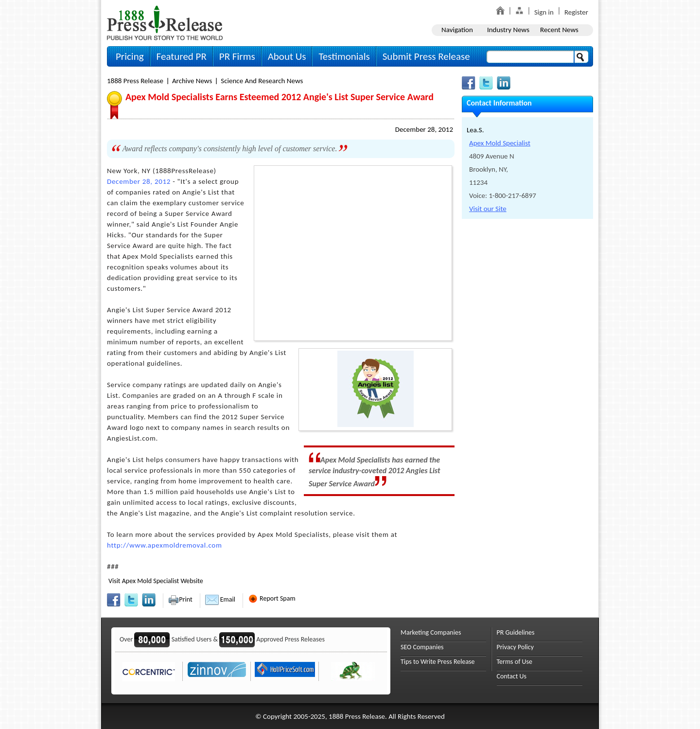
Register (576, 12)
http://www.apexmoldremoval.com (165, 545)
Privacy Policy (516, 647)
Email (220, 599)
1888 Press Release (135, 81)
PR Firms (237, 56)
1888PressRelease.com (165, 23)
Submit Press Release (426, 56)
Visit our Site (488, 209)
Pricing (130, 56)
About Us (287, 56)
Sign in (544, 12)
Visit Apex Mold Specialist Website (156, 581)
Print (180, 599)
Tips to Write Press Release (438, 662)
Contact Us (512, 676)
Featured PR (182, 56)
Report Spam (272, 598)
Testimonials (344, 56)
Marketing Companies (431, 632)
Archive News (192, 81)
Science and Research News (262, 81)
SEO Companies (422, 647)
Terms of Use (515, 662)
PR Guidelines (516, 632)
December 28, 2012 (424, 129)
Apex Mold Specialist (500, 143)
